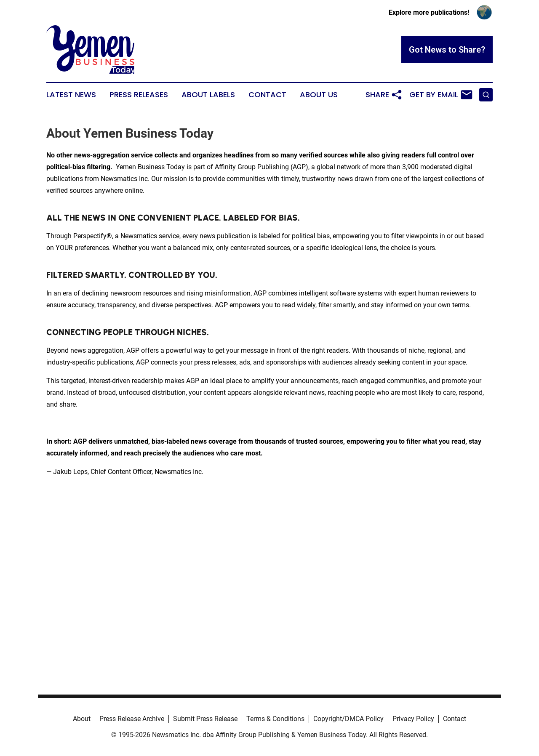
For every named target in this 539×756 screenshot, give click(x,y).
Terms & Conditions (275, 719)
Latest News (71, 95)
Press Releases (139, 95)
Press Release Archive (132, 719)
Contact (267, 95)
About (82, 719)
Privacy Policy (413, 719)
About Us (319, 95)
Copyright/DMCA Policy (348, 719)
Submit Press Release (205, 719)
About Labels (208, 95)
